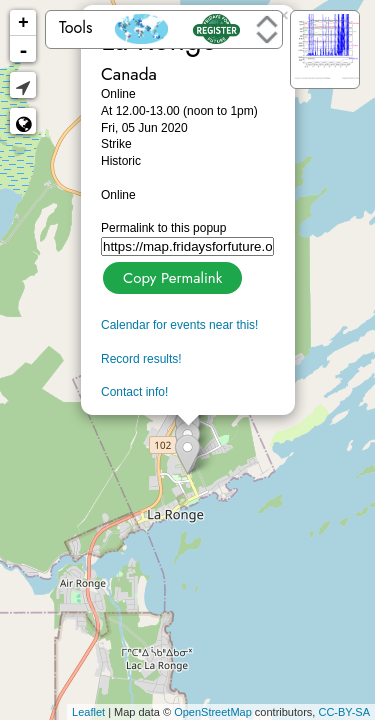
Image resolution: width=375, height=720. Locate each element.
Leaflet (88, 712)
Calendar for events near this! (179, 325)
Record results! (141, 359)
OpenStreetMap (213, 712)
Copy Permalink (170, 275)
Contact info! (134, 392)
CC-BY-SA (344, 712)
